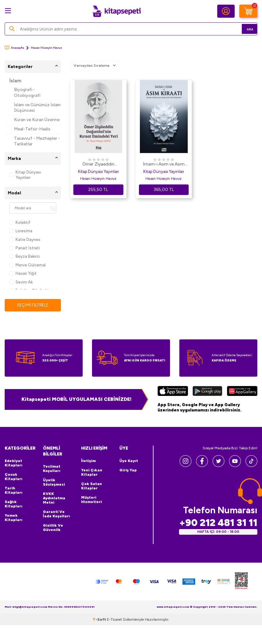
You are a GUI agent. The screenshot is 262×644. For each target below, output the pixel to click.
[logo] (117, 11)
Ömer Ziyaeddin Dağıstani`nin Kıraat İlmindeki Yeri (98, 165)
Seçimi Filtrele (33, 305)
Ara (244, 29)
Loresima (21, 231)
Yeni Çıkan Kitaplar (92, 473)
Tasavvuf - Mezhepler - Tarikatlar (37, 141)
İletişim (88, 461)
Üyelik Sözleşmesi (54, 483)
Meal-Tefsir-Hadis (32, 129)
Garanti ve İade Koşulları (56, 515)
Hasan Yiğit (23, 273)
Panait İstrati (25, 248)
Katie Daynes (25, 240)
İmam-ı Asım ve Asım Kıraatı (164, 165)
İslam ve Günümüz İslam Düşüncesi (37, 108)
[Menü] (8, 11)
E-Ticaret (114, 620)
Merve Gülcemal (28, 265)
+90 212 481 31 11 (218, 523)
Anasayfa (14, 48)
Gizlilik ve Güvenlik (53, 528)
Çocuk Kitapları (14, 477)
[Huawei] (242, 392)
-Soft (100, 620)
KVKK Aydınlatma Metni (54, 499)
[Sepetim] (248, 11)
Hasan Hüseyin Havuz (98, 179)
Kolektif (20, 222)
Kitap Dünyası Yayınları (25, 175)
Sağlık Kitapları (14, 504)
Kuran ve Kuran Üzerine (37, 120)
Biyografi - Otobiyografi (27, 93)
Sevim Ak (21, 282)
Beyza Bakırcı (25, 256)
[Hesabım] (226, 11)
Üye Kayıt (129, 461)
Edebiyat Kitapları (14, 463)
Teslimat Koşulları (52, 469)
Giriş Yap (128, 470)
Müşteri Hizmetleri (92, 500)
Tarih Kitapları (14, 491)
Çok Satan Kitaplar (92, 486)
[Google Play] (208, 392)
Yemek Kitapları (14, 518)
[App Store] (173, 392)
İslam (15, 81)
